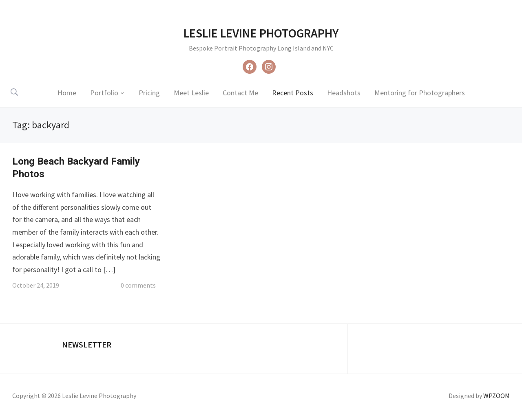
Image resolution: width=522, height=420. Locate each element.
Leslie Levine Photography (261, 33)
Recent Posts (293, 93)
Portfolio (104, 93)
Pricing (149, 93)
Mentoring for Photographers (420, 93)
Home (67, 93)
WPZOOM (497, 396)
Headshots (344, 93)
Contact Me (240, 93)
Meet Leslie (191, 93)
